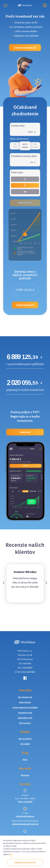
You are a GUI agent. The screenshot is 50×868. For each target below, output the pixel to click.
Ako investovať (25, 697)
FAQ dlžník (25, 744)
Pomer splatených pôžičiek (25, 707)
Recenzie (25, 775)
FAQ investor (25, 723)
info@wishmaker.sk (25, 816)
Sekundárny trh (25, 718)
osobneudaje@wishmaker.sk (25, 824)
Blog (25, 759)
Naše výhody (25, 702)
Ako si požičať (25, 739)
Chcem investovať (25, 48)
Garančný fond (25, 713)
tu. (11, 854)
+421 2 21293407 (25, 802)
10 (25, 192)
